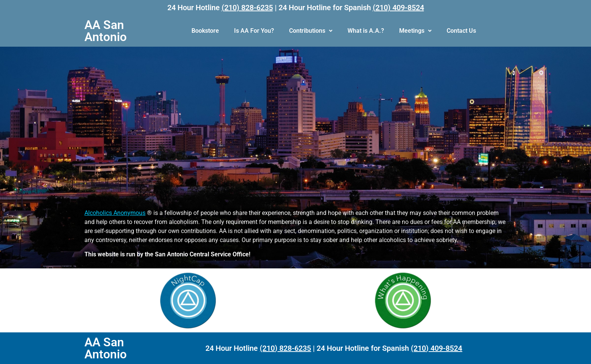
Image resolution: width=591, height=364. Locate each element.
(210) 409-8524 (398, 8)
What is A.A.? (366, 31)
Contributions (311, 31)
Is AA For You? (254, 31)
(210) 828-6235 (247, 8)
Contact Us (461, 31)
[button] (311, 31)
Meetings (415, 31)
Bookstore (205, 31)
